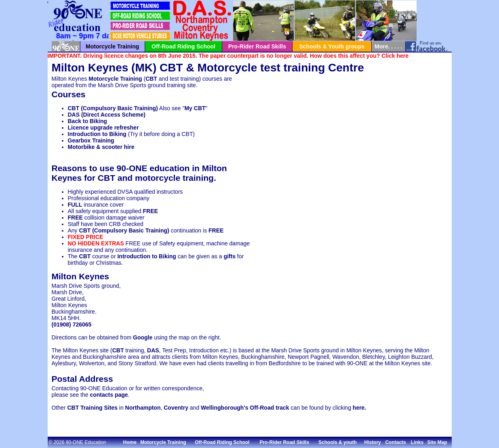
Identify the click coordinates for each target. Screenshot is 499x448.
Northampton (143, 408)
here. (359, 408)
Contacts (395, 442)
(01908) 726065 (72, 324)
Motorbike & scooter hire (101, 147)
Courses (69, 94)
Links (417, 442)
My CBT (195, 108)
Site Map (437, 442)
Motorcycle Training (112, 46)
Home (130, 442)
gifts (229, 256)
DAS (153, 350)
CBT (171, 68)
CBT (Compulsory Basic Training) (113, 108)
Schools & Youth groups (332, 46)
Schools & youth (338, 442)
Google (143, 337)
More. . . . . (388, 46)
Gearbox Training (91, 140)
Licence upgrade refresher (103, 128)
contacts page (109, 395)
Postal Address (82, 379)
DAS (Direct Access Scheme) (107, 115)
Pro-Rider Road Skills (257, 46)
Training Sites (99, 408)
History (372, 442)
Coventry (176, 408)
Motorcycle (227, 68)
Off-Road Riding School (183, 46)
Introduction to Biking (97, 134)
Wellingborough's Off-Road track (245, 408)
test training (293, 68)
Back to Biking (87, 121)
